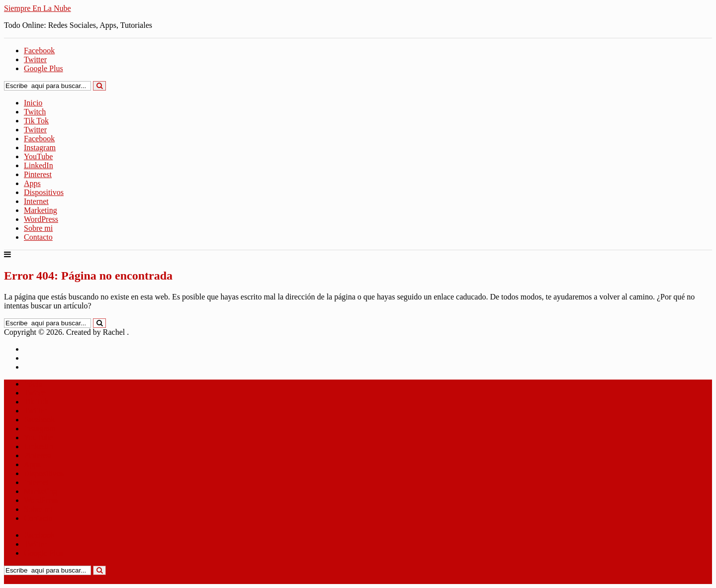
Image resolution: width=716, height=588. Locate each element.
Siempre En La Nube (38, 8)
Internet (36, 201)
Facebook (39, 139)
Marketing (41, 210)
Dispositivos (44, 192)
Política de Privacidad (59, 349)
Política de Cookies (55, 367)
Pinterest (38, 174)
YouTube (38, 156)
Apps (32, 183)
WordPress (41, 219)
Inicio (33, 103)
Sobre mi (38, 228)
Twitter (35, 130)
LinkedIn (39, 165)
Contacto (38, 237)
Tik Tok (36, 121)
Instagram (40, 147)
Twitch (35, 112)
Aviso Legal (43, 358)
